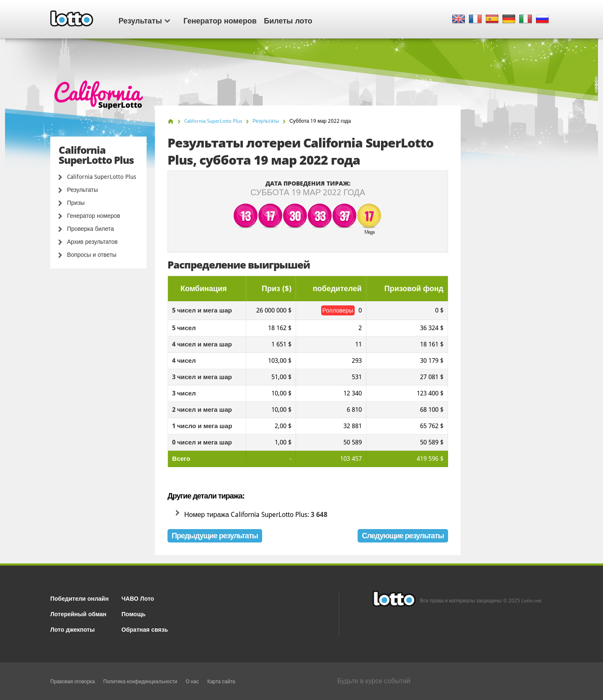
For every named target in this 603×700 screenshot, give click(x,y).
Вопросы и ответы (92, 255)
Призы (76, 203)
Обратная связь (145, 629)
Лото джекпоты (72, 629)
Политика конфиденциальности (140, 682)
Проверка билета (90, 229)
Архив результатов (92, 242)
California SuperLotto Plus (102, 177)
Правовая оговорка (73, 682)
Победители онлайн (79, 598)
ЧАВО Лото (138, 598)
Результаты (144, 20)
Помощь (134, 613)
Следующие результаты (403, 536)
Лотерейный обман (78, 613)
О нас (192, 682)
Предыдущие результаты (215, 536)
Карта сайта (221, 682)
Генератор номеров (220, 20)
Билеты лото (288, 20)
